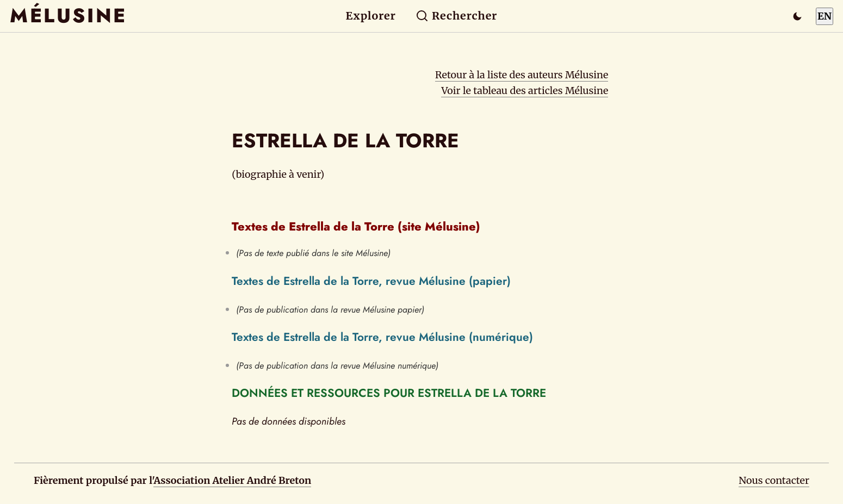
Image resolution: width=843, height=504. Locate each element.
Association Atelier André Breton (232, 480)
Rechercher (457, 16)
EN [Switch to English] (825, 16)
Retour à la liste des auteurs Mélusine (522, 75)
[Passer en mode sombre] (797, 16)
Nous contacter (774, 480)
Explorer (371, 16)
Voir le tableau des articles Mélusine (525, 91)
